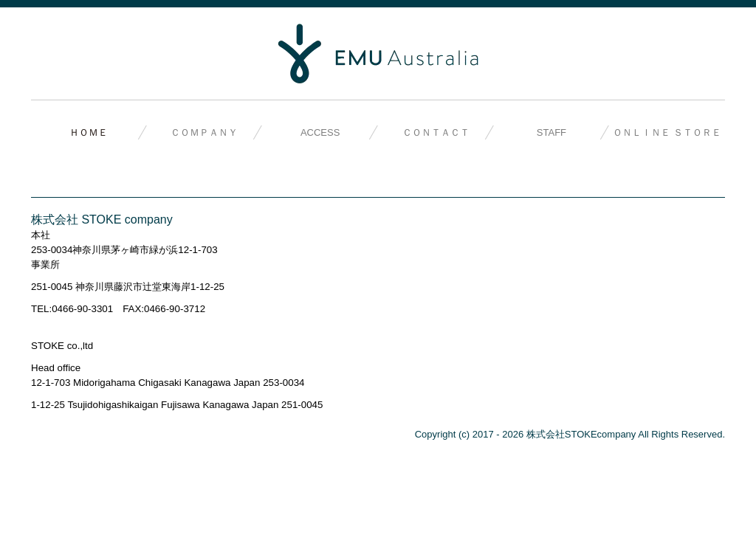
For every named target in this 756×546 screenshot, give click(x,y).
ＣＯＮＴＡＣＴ (436, 132)
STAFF (551, 132)
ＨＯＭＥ (89, 132)
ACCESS (320, 132)
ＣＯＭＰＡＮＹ (204, 132)
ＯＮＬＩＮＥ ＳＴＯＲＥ (667, 132)
